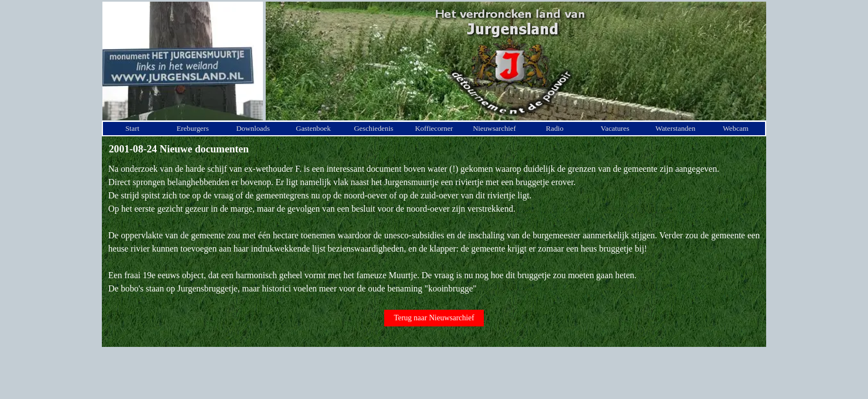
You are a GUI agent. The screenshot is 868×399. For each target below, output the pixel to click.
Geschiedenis (373, 128)
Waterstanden (675, 128)
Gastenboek (314, 128)
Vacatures (615, 128)
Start (132, 128)
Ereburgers (193, 128)
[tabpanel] (434, 229)
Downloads (253, 128)
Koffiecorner (434, 128)
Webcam (736, 128)
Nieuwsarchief (494, 128)
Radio (555, 128)
